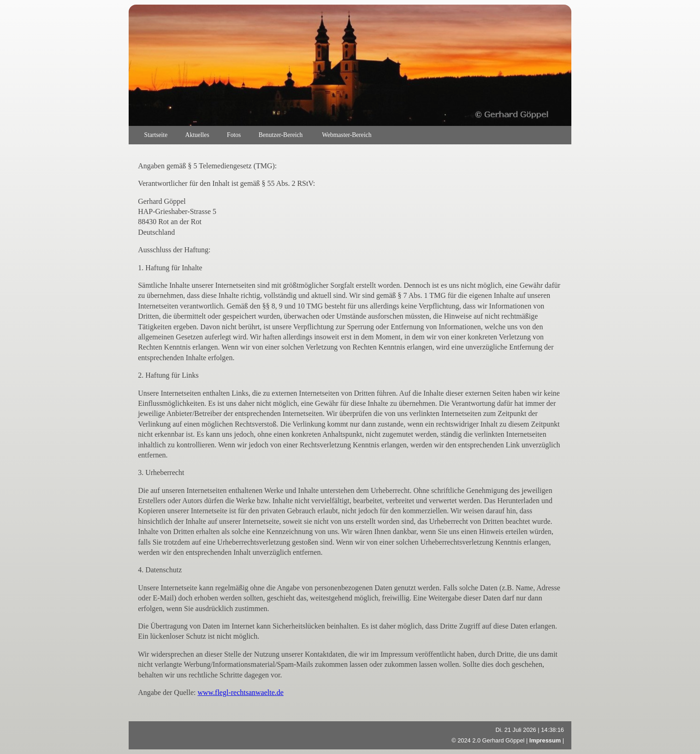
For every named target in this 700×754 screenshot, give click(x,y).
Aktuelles (197, 135)
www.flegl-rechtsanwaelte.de (240, 692)
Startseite (156, 135)
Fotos (234, 135)
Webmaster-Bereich (347, 135)
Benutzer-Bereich (282, 135)
